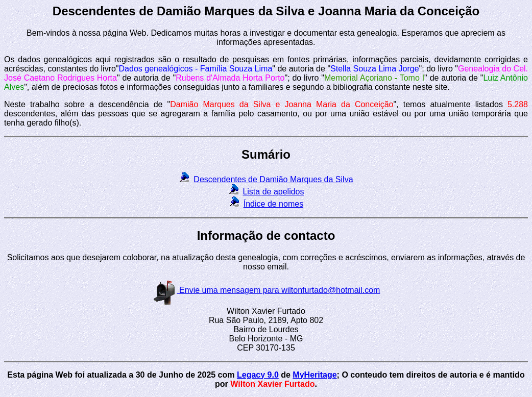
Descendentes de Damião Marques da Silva (273, 179)
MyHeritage (315, 375)
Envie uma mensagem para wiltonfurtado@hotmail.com (266, 290)
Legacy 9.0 (258, 375)
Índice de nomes (273, 204)
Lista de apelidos (273, 192)
